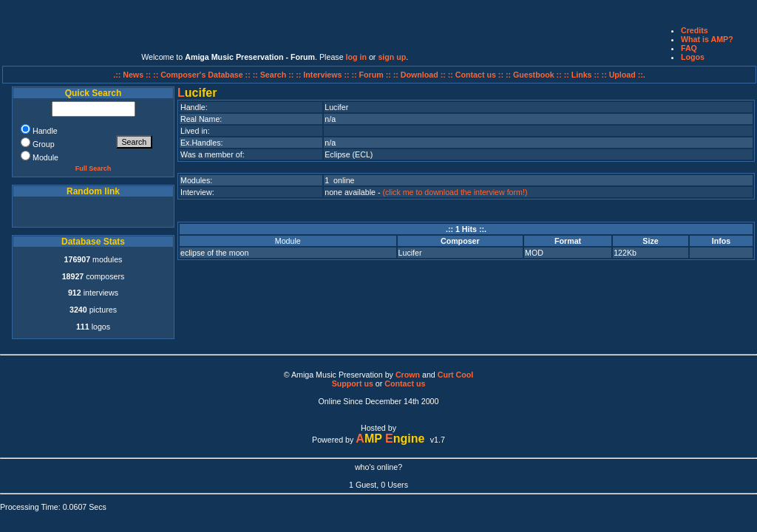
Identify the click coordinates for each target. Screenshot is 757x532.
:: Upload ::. (624, 75)
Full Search (94, 168)
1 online (339, 180)
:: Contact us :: (476, 75)
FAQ (689, 48)
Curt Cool (456, 375)
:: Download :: (421, 75)
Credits (695, 30)
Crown (408, 375)
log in (356, 57)
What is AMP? (707, 39)
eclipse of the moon (214, 253)
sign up (392, 57)
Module (288, 241)
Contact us (405, 383)
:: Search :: (275, 75)
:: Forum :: (373, 75)
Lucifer (410, 253)
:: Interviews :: (323, 75)
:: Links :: (582, 75)
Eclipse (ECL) (349, 154)
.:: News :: (133, 75)
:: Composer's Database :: (203, 75)
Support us (353, 383)
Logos (693, 57)
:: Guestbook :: (534, 75)
